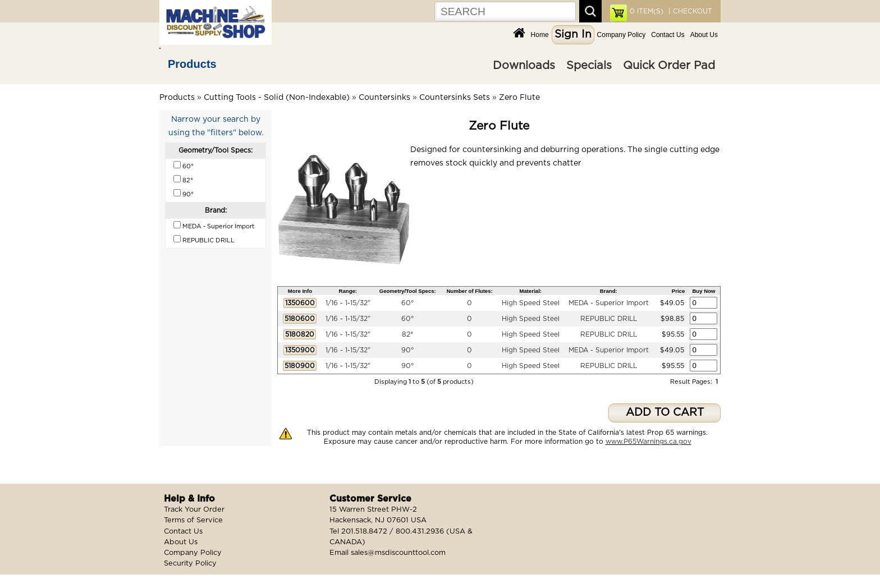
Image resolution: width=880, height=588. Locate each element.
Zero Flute (519, 98)
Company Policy (622, 35)
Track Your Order (194, 510)
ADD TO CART (665, 413)
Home (540, 35)
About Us (704, 35)
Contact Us (668, 35)
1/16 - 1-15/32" (348, 303)
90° (408, 350)
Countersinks (384, 98)
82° (408, 334)
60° (408, 303)
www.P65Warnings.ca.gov (648, 442)
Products (192, 64)
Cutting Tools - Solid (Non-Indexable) (277, 98)
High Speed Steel (531, 303)
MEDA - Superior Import (609, 303)
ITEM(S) (647, 11)
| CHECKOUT (689, 11)
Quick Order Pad (669, 66)
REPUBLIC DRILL (609, 319)
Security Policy (190, 564)
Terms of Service (193, 520)
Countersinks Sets (455, 98)
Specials (589, 66)
